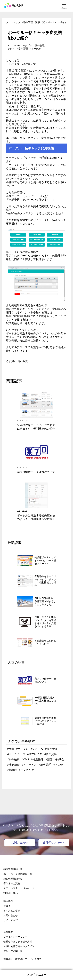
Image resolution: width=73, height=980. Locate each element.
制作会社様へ (11, 893)
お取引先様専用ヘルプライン (19, 946)
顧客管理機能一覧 (13, 879)
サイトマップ (11, 920)
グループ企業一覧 (13, 951)
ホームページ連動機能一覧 (18, 874)
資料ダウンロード (54, 843)
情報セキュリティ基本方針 (18, 942)
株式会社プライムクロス (28, 959)
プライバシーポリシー (15, 937)
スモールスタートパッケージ (19, 888)
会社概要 (8, 932)
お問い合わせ (20, 843)
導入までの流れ (12, 883)
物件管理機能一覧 (13, 869)
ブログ (7, 906)
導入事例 (8, 901)
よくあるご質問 (12, 911)
